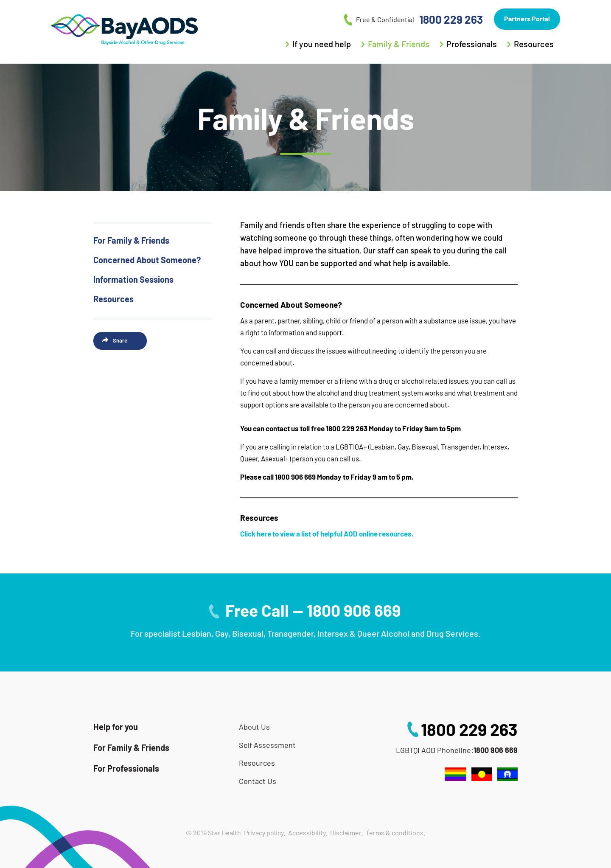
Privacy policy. (265, 833)
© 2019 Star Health (213, 833)
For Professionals (126, 768)
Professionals (472, 44)
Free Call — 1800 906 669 (313, 610)
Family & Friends (399, 44)
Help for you (116, 727)
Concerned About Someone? (147, 260)
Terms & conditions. (395, 833)
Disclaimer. (346, 833)
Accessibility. (308, 833)
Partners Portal (527, 18)
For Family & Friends (131, 240)
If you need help (322, 44)
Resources (534, 44)
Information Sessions (133, 279)
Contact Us (258, 781)
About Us (254, 727)
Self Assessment (267, 745)
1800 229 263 (469, 729)
